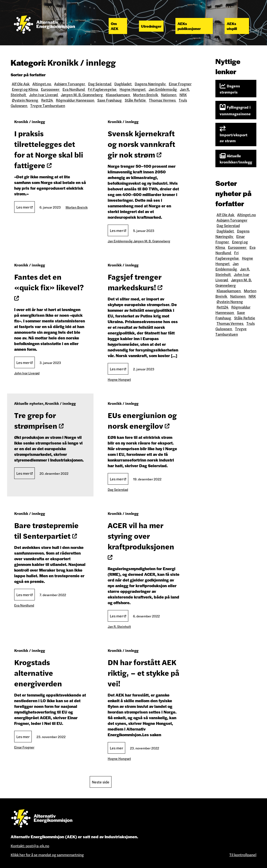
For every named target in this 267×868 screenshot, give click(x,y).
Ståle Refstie (136, 100)
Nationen (169, 95)
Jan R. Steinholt (119, 626)
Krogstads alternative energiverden (38, 673)
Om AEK (115, 26)
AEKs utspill (232, 26)
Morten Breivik (146, 95)
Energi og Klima (25, 89)
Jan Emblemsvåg (163, 89)
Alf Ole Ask (21, 84)
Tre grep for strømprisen (39, 420)
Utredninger (151, 26)
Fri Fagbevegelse (102, 89)
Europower (51, 89)
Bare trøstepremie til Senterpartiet (46, 530)
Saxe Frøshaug (110, 100)
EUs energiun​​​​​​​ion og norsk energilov (142, 420)
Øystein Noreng (25, 100)
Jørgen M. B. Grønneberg (82, 95)
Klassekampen (118, 95)
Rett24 (47, 100)
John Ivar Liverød (44, 95)
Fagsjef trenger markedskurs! (135, 282)
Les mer (24, 207)
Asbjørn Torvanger (70, 84)
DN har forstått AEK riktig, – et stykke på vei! (144, 673)
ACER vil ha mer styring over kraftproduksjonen (141, 540)
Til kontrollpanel (243, 855)
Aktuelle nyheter (29, 403)
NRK (183, 95)
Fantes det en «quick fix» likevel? (49, 286)
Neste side (101, 782)
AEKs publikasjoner (189, 26)
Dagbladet (123, 84)
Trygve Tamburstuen (48, 105)
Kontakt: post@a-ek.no (30, 846)
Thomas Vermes (163, 100)
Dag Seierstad (100, 84)
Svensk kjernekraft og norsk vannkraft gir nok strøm (141, 144)
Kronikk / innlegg (30, 122)
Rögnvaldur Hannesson (75, 100)
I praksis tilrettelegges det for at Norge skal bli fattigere (49, 149)
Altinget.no (42, 84)
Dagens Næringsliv (151, 84)
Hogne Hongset (133, 89)
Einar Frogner (180, 84)
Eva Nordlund (74, 89)
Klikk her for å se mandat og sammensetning (47, 855)
